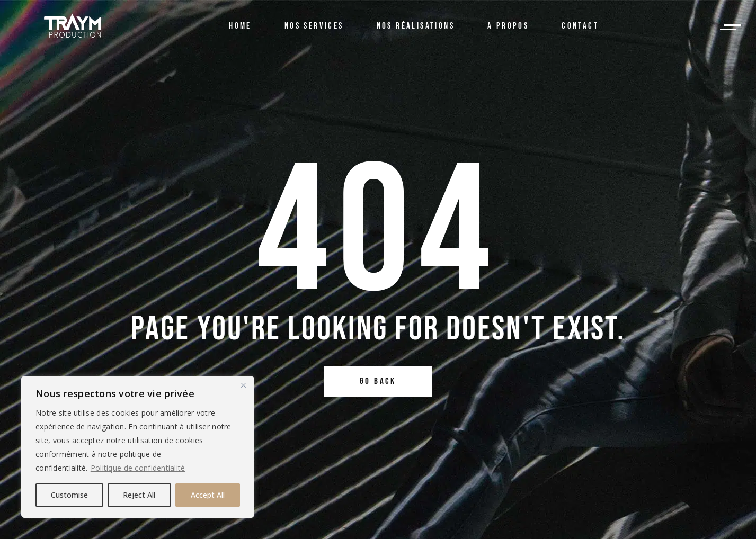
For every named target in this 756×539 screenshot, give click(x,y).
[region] (138, 447)
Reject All (139, 495)
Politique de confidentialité (138, 468)
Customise (69, 495)
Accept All (208, 495)
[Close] (243, 385)
